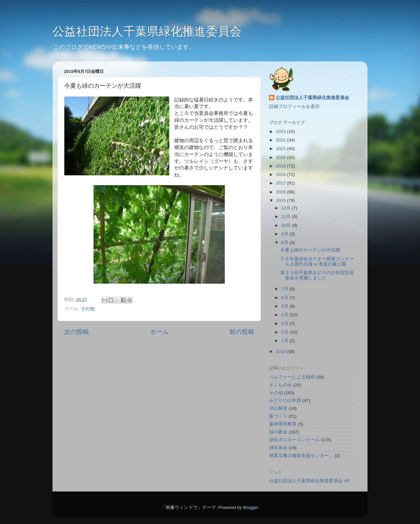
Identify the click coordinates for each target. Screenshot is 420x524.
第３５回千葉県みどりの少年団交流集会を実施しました (317, 275)
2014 (282, 351)
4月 (285, 315)
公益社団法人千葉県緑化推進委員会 (147, 31)
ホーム (159, 332)
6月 (285, 298)
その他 (88, 309)
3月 (285, 324)
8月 (285, 242)
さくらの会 (281, 385)
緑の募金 (278, 432)
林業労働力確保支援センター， (301, 456)
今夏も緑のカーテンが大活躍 (310, 250)
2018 (282, 175)
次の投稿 (76, 332)
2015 (282, 200)
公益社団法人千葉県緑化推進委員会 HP (310, 481)
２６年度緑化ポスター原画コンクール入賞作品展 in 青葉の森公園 (317, 262)
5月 (285, 306)
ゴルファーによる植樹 (292, 377)
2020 (282, 157)
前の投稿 (242, 332)
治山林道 (278, 408)
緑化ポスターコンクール (294, 440)
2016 (282, 192)
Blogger (250, 507)
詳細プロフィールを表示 (294, 107)
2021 (282, 149)
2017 (282, 183)
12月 (287, 208)
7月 (285, 289)
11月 (287, 217)
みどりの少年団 (285, 400)
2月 (285, 332)
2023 (282, 131)
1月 (285, 341)
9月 (285, 234)
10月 (287, 225)
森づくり (278, 416)
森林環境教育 (283, 424)
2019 (282, 166)
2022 (282, 140)
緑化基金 (278, 448)
